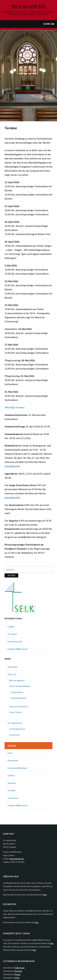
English (11, 627)
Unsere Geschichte (18, 706)
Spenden (12, 783)
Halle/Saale (20, 968)
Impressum (13, 798)
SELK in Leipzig (29, 7)
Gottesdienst (17, 692)
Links (10, 753)
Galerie (11, 775)
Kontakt (12, 790)
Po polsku (12, 634)
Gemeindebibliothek (17, 768)
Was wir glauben (17, 680)
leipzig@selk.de (12, 466)
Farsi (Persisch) (15, 642)
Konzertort (14, 735)
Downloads (13, 760)
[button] (49, 24)
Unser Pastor (15, 712)
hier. (45, 895)
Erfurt (17, 978)
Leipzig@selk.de (17, 859)
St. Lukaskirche (15, 723)
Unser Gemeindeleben (20, 686)
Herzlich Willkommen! (18, 649)
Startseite (12, 667)
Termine (12, 745)
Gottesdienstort (17, 729)
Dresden (18, 971)
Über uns (12, 674)
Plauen (18, 974)
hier (52, 943)
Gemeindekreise (18, 698)
